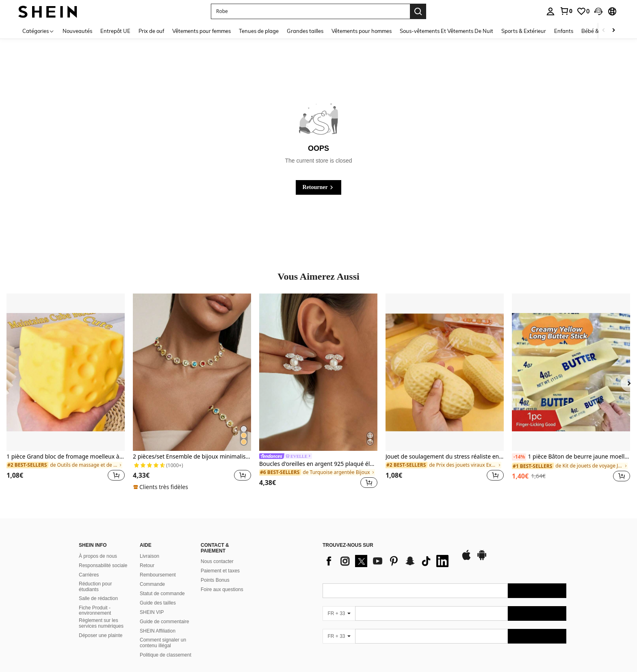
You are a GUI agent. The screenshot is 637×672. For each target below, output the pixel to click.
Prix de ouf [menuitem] (151, 31)
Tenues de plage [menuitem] (259, 31)
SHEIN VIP (152, 612)
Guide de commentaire (164, 622)
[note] (162, 487)
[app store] (466, 559)
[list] (388, 561)
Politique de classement (166, 655)
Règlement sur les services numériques (101, 623)
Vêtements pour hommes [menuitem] (362, 31)
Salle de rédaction (98, 598)
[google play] (482, 559)
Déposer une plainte (101, 635)
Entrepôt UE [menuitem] (115, 31)
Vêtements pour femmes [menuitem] (201, 31)
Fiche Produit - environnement (95, 611)
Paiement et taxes (220, 571)
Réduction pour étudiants (95, 587)
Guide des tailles (158, 603)
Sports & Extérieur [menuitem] (524, 31)
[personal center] (550, 11)
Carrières (89, 575)
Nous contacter (217, 561)
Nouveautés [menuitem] (77, 31)
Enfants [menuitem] (564, 31)
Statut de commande (162, 594)
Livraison (149, 556)
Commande (152, 584)
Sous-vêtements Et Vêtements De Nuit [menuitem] (446, 31)
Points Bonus (215, 580)
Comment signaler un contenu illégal (163, 643)
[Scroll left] (604, 31)
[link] (566, 11)
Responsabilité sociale (103, 565)
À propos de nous (98, 556)
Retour (147, 565)
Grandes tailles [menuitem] (305, 31)
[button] (310, 11)
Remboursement (158, 575)
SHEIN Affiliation (158, 631)
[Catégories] (38, 31)
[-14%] (519, 457)
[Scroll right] (613, 31)
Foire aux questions (222, 589)
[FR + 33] (339, 613)
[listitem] (66, 392)
